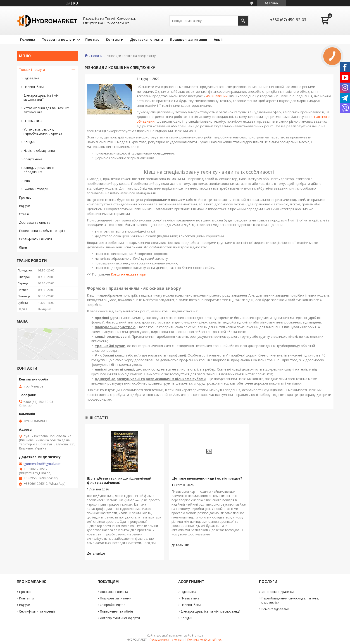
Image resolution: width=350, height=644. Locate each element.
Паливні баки (34, 87)
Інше (27, 180)
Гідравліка (31, 78)
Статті (24, 214)
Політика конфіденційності (205, 640)
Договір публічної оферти (120, 618)
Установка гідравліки (277, 592)
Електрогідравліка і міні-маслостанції (42, 97)
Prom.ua (198, 636)
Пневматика (33, 121)
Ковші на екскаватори (129, 274)
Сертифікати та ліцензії (37, 611)
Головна (28, 39)
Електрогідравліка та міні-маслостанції (210, 611)
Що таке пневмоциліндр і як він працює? (207, 478)
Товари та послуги (59, 39)
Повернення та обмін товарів (42, 231)
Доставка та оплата (35, 222)
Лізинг (24, 247)
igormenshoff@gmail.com (42, 464)
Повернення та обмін (116, 611)
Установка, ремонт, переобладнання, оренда (43, 131)
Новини (97, 56)
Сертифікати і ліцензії (36, 239)
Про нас (92, 39)
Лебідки (29, 142)
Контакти (115, 39)
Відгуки (25, 206)
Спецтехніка (33, 159)
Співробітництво (113, 605)
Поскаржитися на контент (167, 640)
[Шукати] (243, 21)
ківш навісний (217, 96)
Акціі (218, 39)
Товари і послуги (32, 70)
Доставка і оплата (147, 39)
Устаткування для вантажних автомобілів (46, 110)
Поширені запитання (188, 39)
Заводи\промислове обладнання (39, 170)
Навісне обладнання (39, 151)
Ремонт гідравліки (275, 609)
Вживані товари (36, 189)
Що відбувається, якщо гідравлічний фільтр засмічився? (119, 480)
